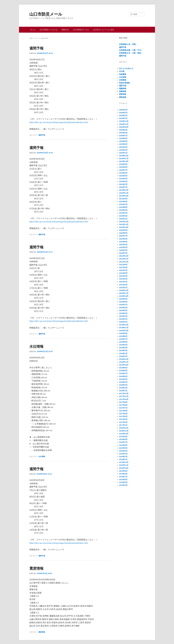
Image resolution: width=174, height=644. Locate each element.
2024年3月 (123, 181)
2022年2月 (123, 250)
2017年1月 (123, 425)
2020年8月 (123, 302)
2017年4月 (123, 416)
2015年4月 (123, 485)
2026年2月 (123, 116)
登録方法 (65, 30)
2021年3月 (123, 282)
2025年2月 (123, 150)
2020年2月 (123, 319)
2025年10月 (124, 127)
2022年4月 (123, 245)
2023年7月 (123, 204)
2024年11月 (124, 159)
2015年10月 (124, 468)
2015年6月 (123, 480)
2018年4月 (123, 382)
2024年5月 (123, 176)
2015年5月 (123, 482)
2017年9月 (123, 402)
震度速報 (123, 97)
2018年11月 (124, 362)
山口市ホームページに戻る (104, 30)
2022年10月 (124, 227)
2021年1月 (123, 288)
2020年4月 (123, 313)
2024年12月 (124, 156)
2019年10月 (124, 331)
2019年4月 (123, 348)
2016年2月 (123, 457)
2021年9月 (123, 265)
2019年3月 (123, 350)
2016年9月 (123, 437)
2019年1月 (123, 356)
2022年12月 (124, 222)
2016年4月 (123, 451)
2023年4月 (123, 213)
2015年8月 (123, 474)
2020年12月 (124, 290)
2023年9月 (123, 199)
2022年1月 (123, 253)
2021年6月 (123, 273)
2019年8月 (123, 336)
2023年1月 (123, 219)
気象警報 (123, 74)
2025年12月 (124, 121)
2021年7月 (123, 270)
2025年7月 (123, 136)
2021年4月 (123, 279)
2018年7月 (123, 373)
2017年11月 (124, 396)
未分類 (122, 71)
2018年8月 (123, 371)
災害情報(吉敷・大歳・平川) (130, 50)
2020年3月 (123, 316)
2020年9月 (123, 299)
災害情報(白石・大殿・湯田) (130, 53)
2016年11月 (124, 431)
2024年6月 (123, 173)
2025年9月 (123, 130)
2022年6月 (123, 239)
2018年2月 (123, 388)
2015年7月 (123, 477)
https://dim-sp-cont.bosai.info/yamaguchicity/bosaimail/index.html (59, 122)
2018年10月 (124, 365)
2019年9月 (123, 333)
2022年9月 (123, 230)
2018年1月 (123, 391)
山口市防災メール (46, 14)
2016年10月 (124, 434)
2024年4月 (123, 179)
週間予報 (36, 48)
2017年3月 (123, 419)
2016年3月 (123, 454)
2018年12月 (124, 359)
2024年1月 (123, 187)
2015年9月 (123, 471)
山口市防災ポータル (81, 30)
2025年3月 (123, 147)
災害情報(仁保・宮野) (128, 44)
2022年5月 (123, 242)
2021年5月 (123, 276)
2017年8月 (123, 405)
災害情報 (123, 80)
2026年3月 (123, 113)
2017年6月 (123, 411)
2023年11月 (124, 193)
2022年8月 (123, 233)
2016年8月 (123, 439)
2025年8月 (123, 133)
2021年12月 (124, 256)
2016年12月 (124, 428)
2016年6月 (123, 445)
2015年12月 (124, 462)
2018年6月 (123, 376)
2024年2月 (123, 184)
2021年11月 (124, 259)
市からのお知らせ (126, 68)
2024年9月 (123, 164)
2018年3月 (123, 385)
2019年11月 (124, 328)
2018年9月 (123, 368)
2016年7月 (123, 442)
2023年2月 (123, 216)
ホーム (33, 30)
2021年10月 (124, 262)
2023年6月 (123, 207)
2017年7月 (123, 408)
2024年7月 (123, 170)
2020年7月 (123, 305)
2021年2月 (123, 285)
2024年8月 (123, 167)
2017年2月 (123, 422)
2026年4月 (123, 110)
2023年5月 (123, 210)
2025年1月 (123, 153)
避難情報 (123, 89)
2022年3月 (123, 247)
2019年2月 (123, 353)
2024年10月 (124, 161)
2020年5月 (123, 310)
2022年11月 (124, 224)
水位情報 (36, 346)
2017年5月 (123, 414)
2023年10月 (124, 196)
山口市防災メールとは (49, 30)
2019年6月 (123, 342)
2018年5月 (123, 379)
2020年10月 (124, 296)
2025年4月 (123, 144)
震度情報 (36, 568)
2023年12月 (124, 190)
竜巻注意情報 (124, 83)
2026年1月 (123, 118)
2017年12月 (124, 393)
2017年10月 (124, 399)
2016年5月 (123, 448)
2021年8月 (123, 267)
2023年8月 (123, 202)
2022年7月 (123, 236)
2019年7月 (123, 339)
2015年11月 (124, 465)
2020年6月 (123, 308)
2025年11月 (124, 124)
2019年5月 (123, 345)
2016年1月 (123, 459)
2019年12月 (124, 325)
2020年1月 (123, 322)
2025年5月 (123, 141)
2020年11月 (124, 293)
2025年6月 (123, 138)
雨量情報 (123, 91)
